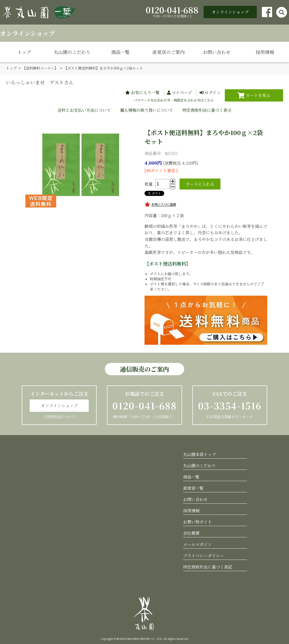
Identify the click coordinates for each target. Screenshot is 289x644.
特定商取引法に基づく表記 (208, 567)
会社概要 (191, 533)
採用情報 (265, 52)
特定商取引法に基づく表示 (207, 110)
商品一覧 (120, 52)
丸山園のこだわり (72, 52)
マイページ (182, 92)
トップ (24, 52)
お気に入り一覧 (145, 92)
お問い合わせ (217, 52)
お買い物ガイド (197, 522)
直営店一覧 (193, 488)
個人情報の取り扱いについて (147, 110)
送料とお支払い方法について (84, 110)
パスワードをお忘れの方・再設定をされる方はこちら (174, 100)
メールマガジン (197, 544)
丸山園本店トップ (199, 454)
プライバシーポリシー (204, 555)
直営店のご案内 (169, 52)
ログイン (213, 92)
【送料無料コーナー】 (40, 68)
